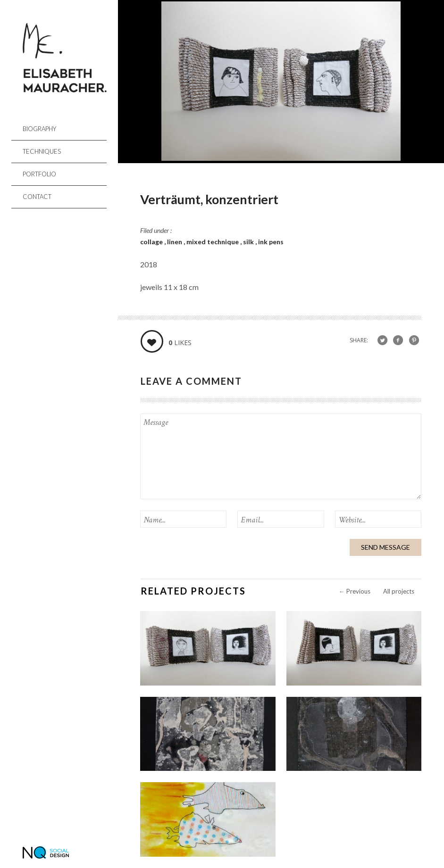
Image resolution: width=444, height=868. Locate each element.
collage (152, 242)
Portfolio (39, 174)
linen (175, 242)
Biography (39, 129)
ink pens (271, 242)
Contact (37, 197)
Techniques (42, 151)
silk (249, 242)
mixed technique (213, 242)
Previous (355, 591)
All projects (399, 591)
